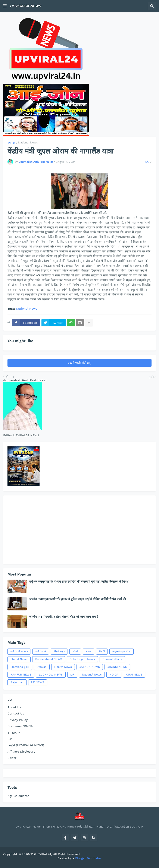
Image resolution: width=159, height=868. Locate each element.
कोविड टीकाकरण (19, 651)
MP (72, 675)
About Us (14, 707)
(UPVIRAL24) (43, 854)
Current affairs (112, 659)
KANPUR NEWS (21, 675)
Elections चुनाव (20, 667)
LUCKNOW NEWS (51, 675)
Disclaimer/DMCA (20, 726)
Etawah (42, 667)
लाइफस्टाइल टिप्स (121, 651)
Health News (63, 667)
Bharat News (19, 659)
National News (28, 142)
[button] (5, 6)
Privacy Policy (18, 720)
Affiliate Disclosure (21, 752)
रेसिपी (102, 651)
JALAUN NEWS (90, 667)
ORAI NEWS (134, 675)
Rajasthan (17, 682)
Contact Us (16, 713)
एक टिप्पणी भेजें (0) (79, 363)
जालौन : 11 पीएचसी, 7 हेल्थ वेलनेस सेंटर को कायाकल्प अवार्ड (64, 617)
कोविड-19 (41, 651)
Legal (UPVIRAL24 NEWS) (26, 745)
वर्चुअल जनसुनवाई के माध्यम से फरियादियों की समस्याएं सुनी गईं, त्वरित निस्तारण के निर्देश (79, 582)
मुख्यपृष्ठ (12, 142)
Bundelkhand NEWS (49, 659)
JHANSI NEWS (117, 667)
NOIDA (114, 675)
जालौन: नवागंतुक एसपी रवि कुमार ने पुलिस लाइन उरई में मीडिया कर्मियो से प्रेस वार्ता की (78, 599)
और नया (10, 377)
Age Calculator (18, 796)
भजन (88, 651)
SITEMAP (14, 732)
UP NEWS (38, 682)
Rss (10, 739)
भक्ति (75, 651)
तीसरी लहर (59, 651)
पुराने (151, 377)
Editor (12, 758)
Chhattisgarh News (82, 659)
